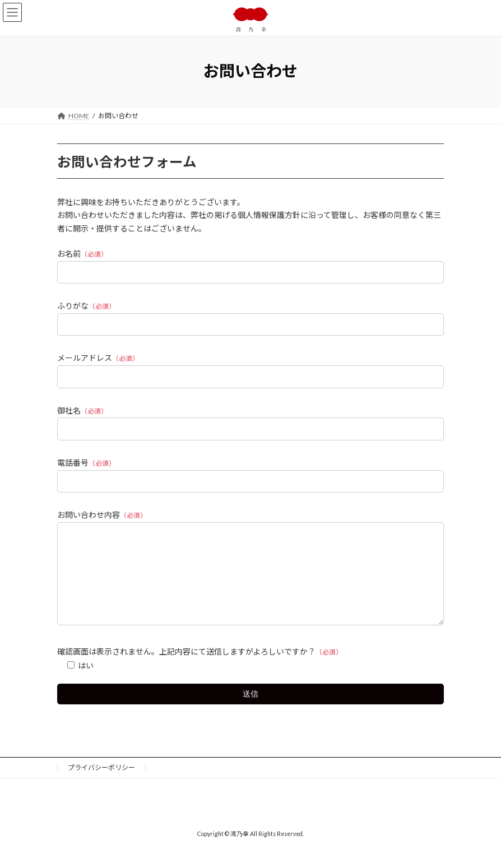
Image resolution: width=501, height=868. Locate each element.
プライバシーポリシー (101, 784)
